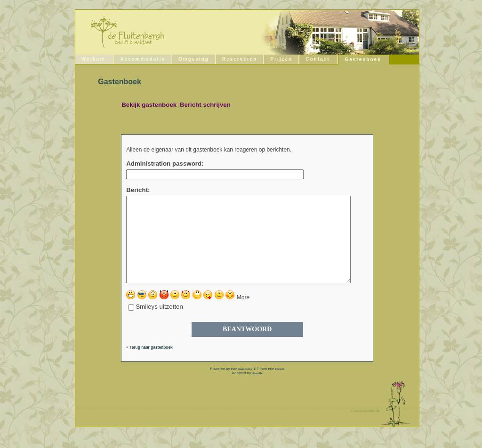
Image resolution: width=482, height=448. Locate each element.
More (243, 314)
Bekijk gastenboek (149, 105)
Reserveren (240, 59)
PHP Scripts (276, 386)
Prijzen (281, 59)
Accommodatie (143, 59)
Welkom (93, 59)
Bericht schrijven (205, 105)
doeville (257, 390)
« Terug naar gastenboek (149, 364)
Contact (317, 59)
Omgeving (194, 59)
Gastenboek (363, 60)
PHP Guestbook (242, 386)
